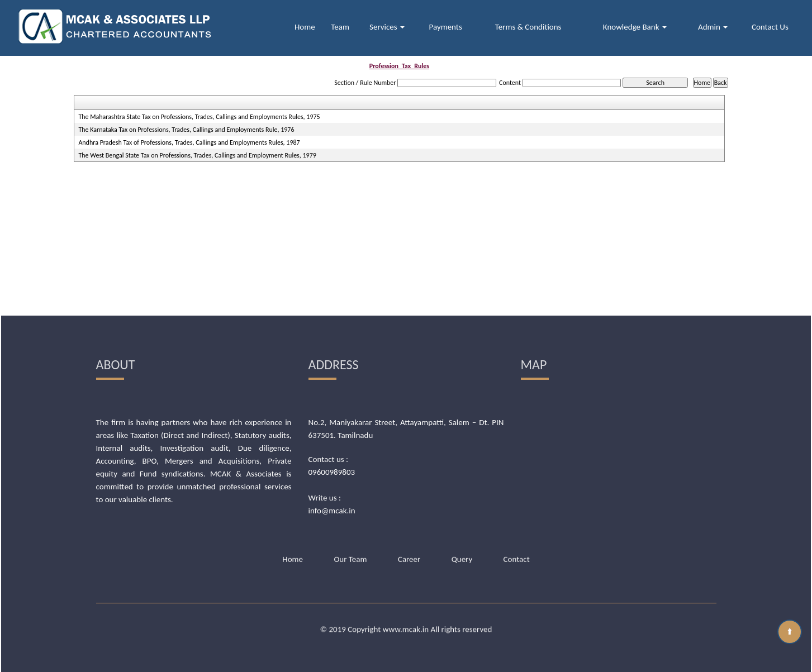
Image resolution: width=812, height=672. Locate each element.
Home (305, 27)
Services (387, 27)
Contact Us (770, 27)
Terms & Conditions (528, 27)
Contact (517, 501)
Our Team (350, 501)
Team (340, 27)
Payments (446, 27)
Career (409, 501)
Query (462, 501)
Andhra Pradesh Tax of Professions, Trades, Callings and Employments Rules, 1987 (189, 142)
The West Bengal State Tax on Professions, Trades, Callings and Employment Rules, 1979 (197, 155)
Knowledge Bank (635, 27)
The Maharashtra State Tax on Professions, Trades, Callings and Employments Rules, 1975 (199, 117)
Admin (713, 27)
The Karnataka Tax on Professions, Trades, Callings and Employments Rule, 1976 (186, 130)
